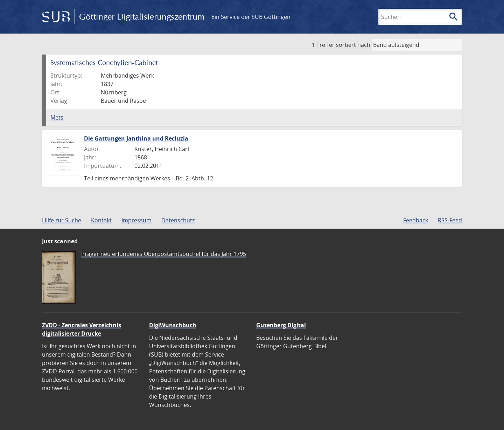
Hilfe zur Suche (62, 220)
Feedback (416, 220)
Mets (57, 117)
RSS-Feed (450, 220)
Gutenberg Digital (281, 325)
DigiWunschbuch (173, 325)
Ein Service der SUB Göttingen (251, 17)
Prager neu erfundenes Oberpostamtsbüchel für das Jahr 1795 (164, 254)
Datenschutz (178, 220)
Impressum (136, 220)
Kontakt (101, 220)
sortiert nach (353, 45)
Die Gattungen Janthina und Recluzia (136, 138)
